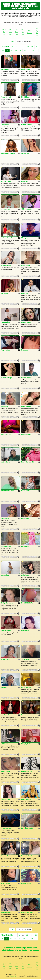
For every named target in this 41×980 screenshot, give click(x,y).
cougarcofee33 (6, 209)
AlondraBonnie (6, 97)
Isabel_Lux (25, 575)
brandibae (25, 293)
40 (25, 50)
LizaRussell (5, 715)
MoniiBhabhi (26, 97)
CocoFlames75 (27, 799)
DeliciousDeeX (6, 546)
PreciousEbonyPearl (8, 154)
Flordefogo (25, 519)
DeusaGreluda (6, 631)
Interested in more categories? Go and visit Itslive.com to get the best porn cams (20, 949)
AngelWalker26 (6, 912)
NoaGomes (25, 631)
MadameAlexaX (6, 238)
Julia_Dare (25, 659)
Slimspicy (25, 238)
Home (12, 41)
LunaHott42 (25, 491)
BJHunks (4, 687)
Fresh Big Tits (23, 32)
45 (33, 50)
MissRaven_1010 (27, 912)
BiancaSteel (5, 69)
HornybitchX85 (27, 125)
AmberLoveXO (6, 772)
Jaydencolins (6, 659)
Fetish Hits (13, 976)
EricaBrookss (6, 799)
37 (12, 50)
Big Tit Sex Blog (4, 32)
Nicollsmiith (5, 519)
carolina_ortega (6, 378)
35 (3, 50)
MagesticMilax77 (27, 378)
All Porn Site (17, 32)
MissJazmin (26, 266)
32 (28, 47)
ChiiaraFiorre (26, 406)
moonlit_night (6, 181)
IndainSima (25, 546)
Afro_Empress (6, 434)
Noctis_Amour (26, 322)
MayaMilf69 (5, 575)
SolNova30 (5, 293)
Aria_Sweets (5, 884)
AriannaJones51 (7, 828)
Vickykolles (25, 154)
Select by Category (24, 41)
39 (20, 50)
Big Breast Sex (10, 32)
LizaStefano (5, 125)
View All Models (8, 47)
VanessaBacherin (7, 856)
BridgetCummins (7, 603)
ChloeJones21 (26, 209)
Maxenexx (4, 406)
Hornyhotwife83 (27, 772)
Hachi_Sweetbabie (28, 462)
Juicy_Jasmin (26, 687)
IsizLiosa (24, 350)
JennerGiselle (6, 266)
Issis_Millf (25, 181)
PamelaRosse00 (27, 828)
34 (37, 47)
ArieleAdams (26, 69)
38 (16, 50)
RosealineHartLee (28, 856)
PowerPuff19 (5, 322)
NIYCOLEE (5, 744)
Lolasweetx (25, 715)
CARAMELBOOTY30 (8, 491)
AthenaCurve (26, 434)
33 (32, 47)
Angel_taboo (5, 350)
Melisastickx (5, 462)
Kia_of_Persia (26, 744)
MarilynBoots (26, 884)
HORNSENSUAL (27, 603)
